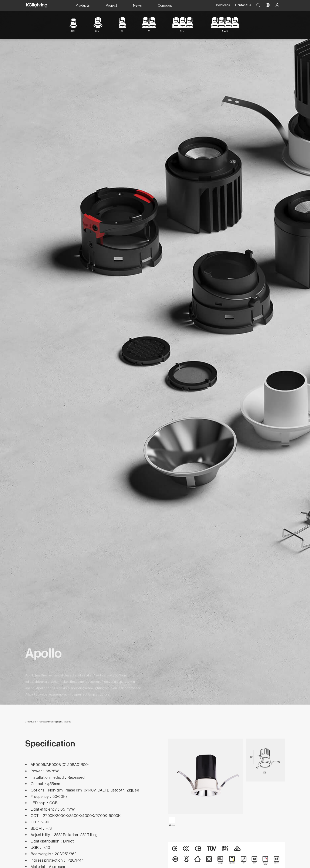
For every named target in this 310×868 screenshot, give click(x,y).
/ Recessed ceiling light (49, 723)
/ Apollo (67, 723)
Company (165, 6)
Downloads (222, 5)
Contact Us (243, 5)
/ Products (31, 723)
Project (112, 6)
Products (83, 6)
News (137, 6)
